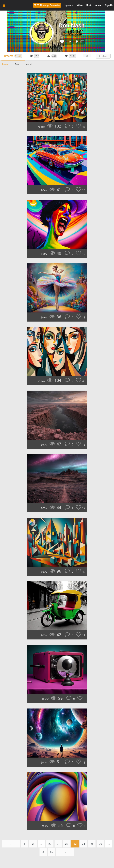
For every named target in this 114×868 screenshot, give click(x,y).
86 (51, 852)
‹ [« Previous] (11, 844)
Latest (5, 64)
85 (43, 852)
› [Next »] (65, 852)
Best (17, 64)
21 (58, 844)
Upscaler (69, 5)
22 (67, 844)
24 (84, 844)
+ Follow (103, 56)
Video (80, 5)
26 (100, 844)
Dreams (13, 56)
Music (89, 5)
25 (92, 844)
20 (50, 844)
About (98, 5)
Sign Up (109, 5)
